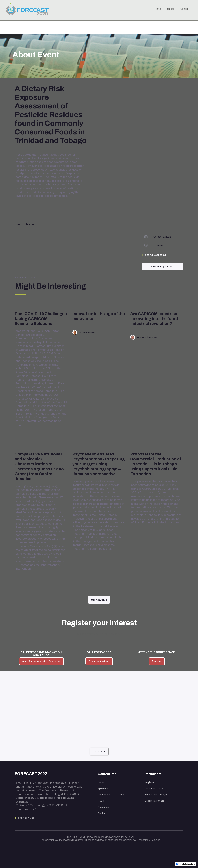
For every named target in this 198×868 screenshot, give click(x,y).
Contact (102, 813)
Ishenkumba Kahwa (147, 337)
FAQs (101, 801)
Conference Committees (111, 795)
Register (157, 661)
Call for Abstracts (154, 788)
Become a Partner (154, 801)
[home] (29, 10)
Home (101, 782)
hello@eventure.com (98, 721)
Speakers (103, 788)
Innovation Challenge (156, 795)
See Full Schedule (156, 255)
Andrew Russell (87, 332)
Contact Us (99, 751)
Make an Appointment (162, 266)
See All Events (99, 600)
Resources (104, 807)
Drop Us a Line (26, 818)
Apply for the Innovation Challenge (41, 661)
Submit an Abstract (99, 661)
